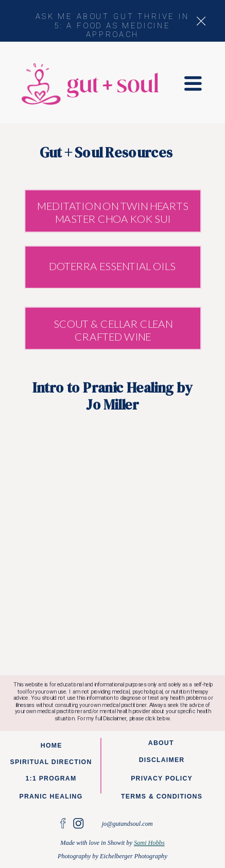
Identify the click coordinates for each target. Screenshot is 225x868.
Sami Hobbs (149, 843)
